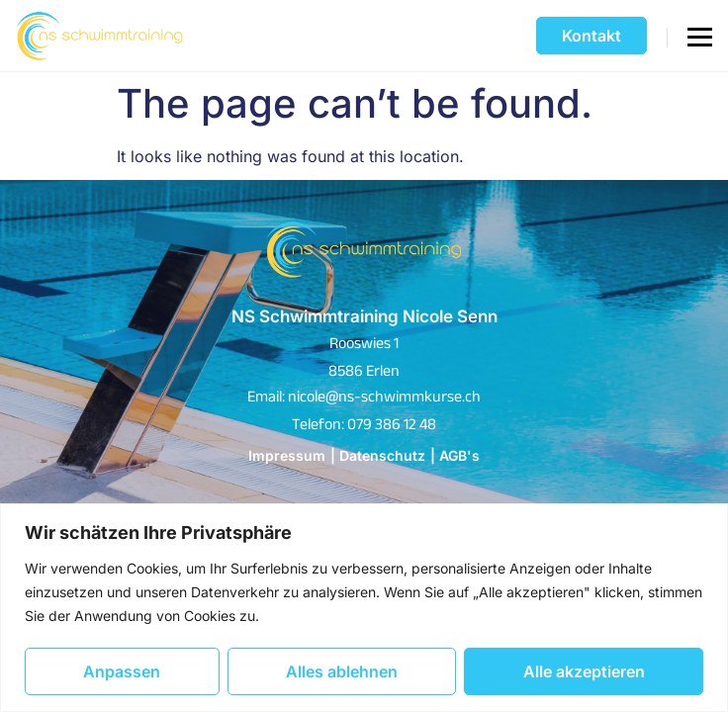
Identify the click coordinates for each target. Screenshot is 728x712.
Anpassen (122, 671)
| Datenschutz (378, 455)
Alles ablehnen (342, 671)
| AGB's (455, 455)
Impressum (287, 455)
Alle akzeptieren (584, 671)
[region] (364, 608)
